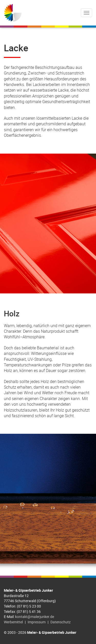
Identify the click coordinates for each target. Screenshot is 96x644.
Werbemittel (13, 622)
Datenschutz (61, 622)
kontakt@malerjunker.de (35, 617)
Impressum (37, 622)
